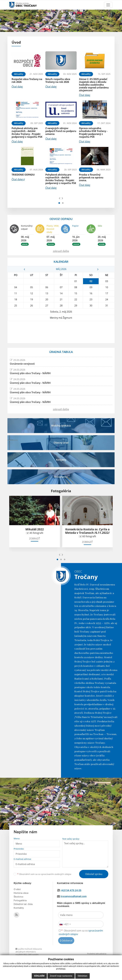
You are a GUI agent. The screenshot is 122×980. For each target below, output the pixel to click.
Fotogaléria (20, 900)
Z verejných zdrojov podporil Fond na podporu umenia (61, 131)
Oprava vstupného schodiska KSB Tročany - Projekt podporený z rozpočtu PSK (93, 133)
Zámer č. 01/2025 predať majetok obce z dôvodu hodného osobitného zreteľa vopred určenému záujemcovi (94, 85)
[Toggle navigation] (108, 5)
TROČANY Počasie (61, 332)
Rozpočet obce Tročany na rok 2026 (27, 81)
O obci (17, 889)
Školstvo (19, 897)
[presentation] (60, 198)
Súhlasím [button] (39, 976)
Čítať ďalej (17, 87)
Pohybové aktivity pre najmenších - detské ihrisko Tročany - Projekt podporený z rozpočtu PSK (27, 133)
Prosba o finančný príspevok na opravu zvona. (91, 177)
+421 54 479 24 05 (71, 890)
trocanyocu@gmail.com (74, 896)
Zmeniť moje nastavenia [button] (61, 976)
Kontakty (19, 908)
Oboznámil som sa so (44, 874)
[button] (59, 203)
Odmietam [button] (82, 976)
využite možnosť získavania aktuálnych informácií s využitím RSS (29, 952)
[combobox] (65, 924)
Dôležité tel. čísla (23, 904)
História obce (21, 893)
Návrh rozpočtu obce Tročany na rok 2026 (58, 81)
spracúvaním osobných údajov (56, 874)
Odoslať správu (94, 874)
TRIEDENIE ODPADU (23, 175)
